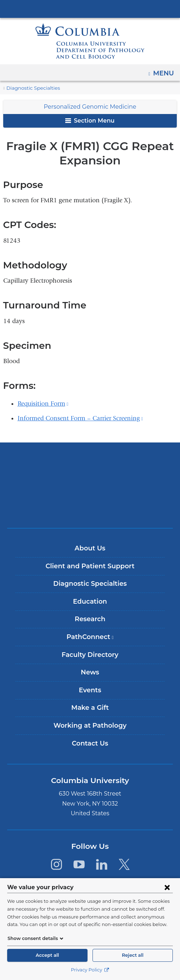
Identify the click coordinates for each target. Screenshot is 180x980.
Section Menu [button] (90, 121)
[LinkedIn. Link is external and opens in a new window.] (102, 864)
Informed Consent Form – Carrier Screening (80, 418)
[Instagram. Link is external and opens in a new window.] (56, 864)
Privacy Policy (90, 970)
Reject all (133, 955)
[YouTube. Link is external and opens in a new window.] (79, 864)
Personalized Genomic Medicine (90, 107)
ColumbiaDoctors (90, 507)
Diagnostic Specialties (30, 88)
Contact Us (90, 743)
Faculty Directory (90, 655)
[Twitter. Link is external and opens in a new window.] (125, 864)
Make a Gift (90, 708)
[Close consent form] (167, 887)
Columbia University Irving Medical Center (90, 9)
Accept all (47, 955)
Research (90, 619)
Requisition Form (43, 404)
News (90, 672)
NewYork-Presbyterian (90, 485)
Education (90, 602)
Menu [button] (164, 71)
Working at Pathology (90, 726)
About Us (90, 548)
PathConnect (93, 640)
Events (90, 690)
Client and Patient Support (90, 566)
